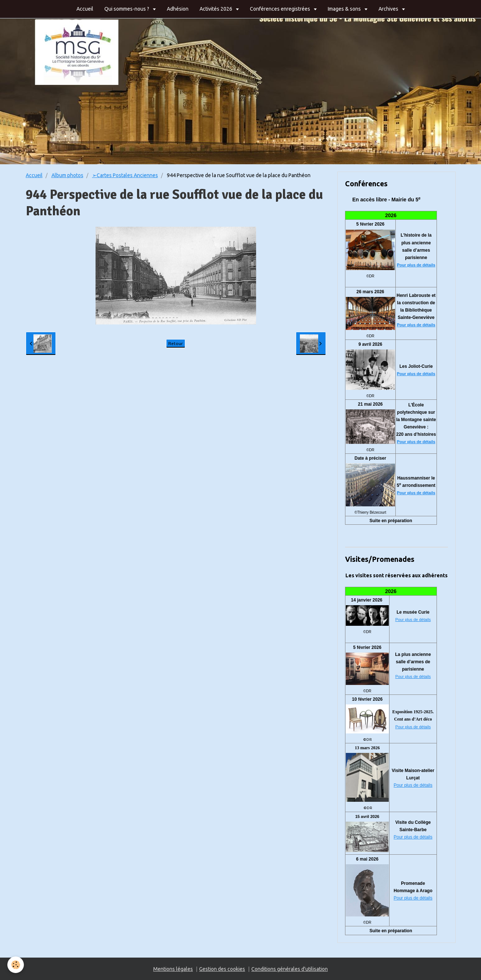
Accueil (85, 9)
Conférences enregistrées (281, 9)
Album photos (67, 175)
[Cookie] (16, 965)
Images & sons (345, 9)
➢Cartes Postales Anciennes (125, 175)
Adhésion (178, 9)
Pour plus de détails (416, 265)
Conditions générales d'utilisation (290, 969)
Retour (176, 343)
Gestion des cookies (222, 969)
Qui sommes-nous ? (127, 9)
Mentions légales (173, 969)
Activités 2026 (216, 9)
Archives (389, 9)
